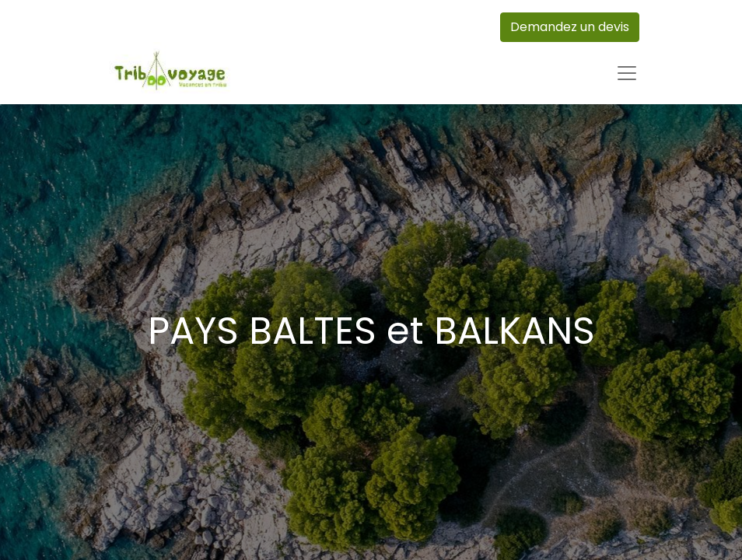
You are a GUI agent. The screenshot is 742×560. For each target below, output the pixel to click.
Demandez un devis (570, 27)
